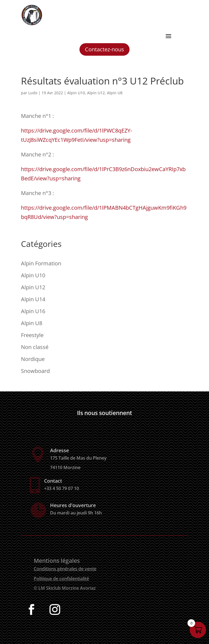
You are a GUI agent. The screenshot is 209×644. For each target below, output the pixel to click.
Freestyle (32, 335)
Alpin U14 (33, 299)
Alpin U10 (76, 93)
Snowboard (35, 371)
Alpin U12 (96, 93)
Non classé (35, 347)
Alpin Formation (41, 263)
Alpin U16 (33, 311)
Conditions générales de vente (65, 569)
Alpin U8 (115, 93)
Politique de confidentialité (61, 579)
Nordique (33, 359)
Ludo (33, 93)
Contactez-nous (104, 49)
